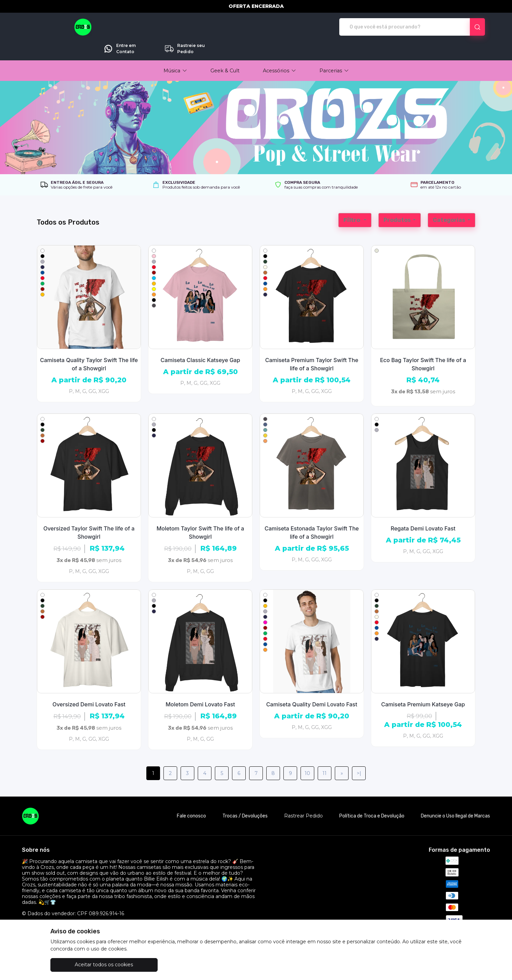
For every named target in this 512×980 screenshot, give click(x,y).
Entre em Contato (393, 27)
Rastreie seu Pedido (458, 27)
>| (359, 754)
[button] (175, 51)
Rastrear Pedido (303, 797)
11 (325, 754)
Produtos (398, 201)
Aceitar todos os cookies (85, 965)
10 (307, 754)
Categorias (449, 201)
